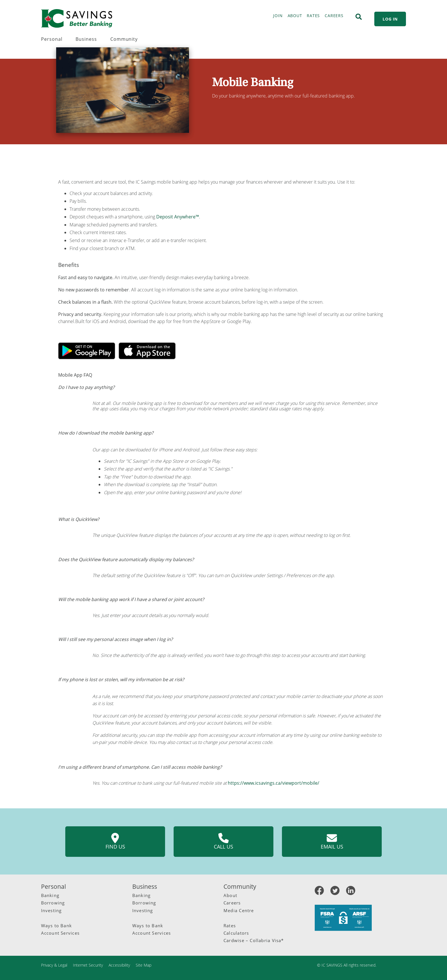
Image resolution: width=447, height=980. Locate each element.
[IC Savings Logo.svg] (77, 18)
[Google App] (87, 350)
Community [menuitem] (124, 39)
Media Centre (239, 910)
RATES (313, 16)
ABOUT (295, 16)
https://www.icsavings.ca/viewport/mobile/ (274, 783)
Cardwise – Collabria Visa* (254, 940)
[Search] (359, 17)
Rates (230, 926)
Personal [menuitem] (52, 39)
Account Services (60, 933)
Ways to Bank (57, 926)
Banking (50, 895)
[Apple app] (147, 350)
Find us (115, 841)
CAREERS (334, 16)
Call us (223, 841)
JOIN (278, 16)
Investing (51, 910)
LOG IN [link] (390, 19)
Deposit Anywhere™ (178, 217)
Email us (332, 841)
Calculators (236, 933)
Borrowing (53, 903)
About (230, 895)
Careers (232, 903)
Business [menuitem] (86, 39)
